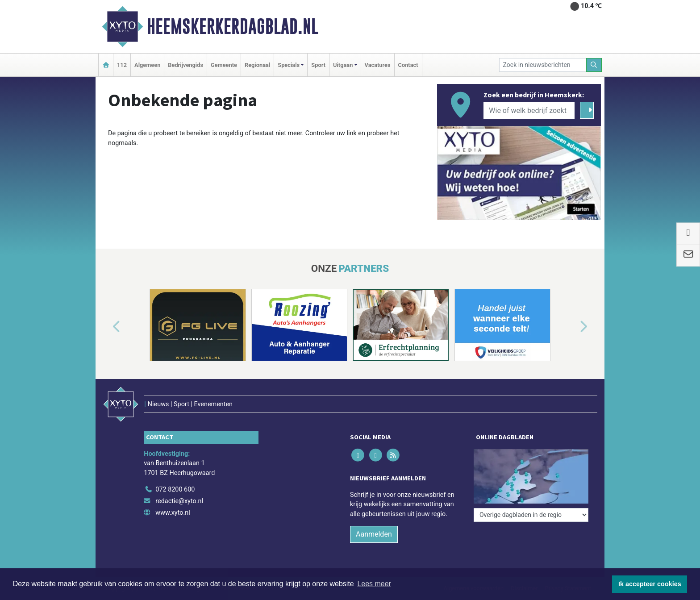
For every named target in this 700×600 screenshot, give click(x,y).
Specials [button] (289, 65)
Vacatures (378, 65)
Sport (318, 65)
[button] (106, 327)
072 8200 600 (175, 490)
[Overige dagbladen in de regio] (531, 515)
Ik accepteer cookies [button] (650, 584)
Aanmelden (374, 534)
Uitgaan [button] (343, 65)
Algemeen (147, 65)
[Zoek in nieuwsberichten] (543, 65)
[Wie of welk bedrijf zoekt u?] (529, 110)
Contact (408, 65)
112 (122, 65)
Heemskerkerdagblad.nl (233, 26)
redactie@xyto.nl (179, 501)
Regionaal (257, 65)
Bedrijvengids (185, 65)
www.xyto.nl (173, 513)
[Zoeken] (594, 65)
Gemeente (224, 65)
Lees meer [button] (374, 584)
